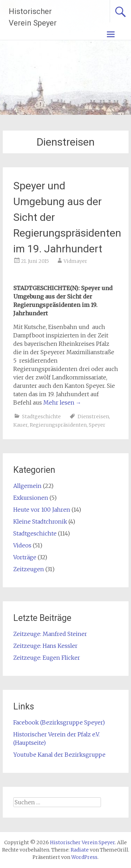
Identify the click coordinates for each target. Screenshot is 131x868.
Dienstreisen (93, 416)
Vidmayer (75, 261)
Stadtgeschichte (41, 416)
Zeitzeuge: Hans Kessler (45, 646)
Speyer (97, 425)
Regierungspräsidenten (58, 425)
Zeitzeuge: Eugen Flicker (47, 658)
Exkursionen (31, 498)
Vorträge (25, 557)
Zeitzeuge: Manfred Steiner (50, 634)
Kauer (20, 425)
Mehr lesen (62, 402)
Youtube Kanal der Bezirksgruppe (59, 755)
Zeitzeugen (29, 569)
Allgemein (27, 486)
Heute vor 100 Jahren (42, 510)
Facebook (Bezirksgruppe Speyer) (59, 722)
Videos (22, 545)
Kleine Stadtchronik (40, 521)
